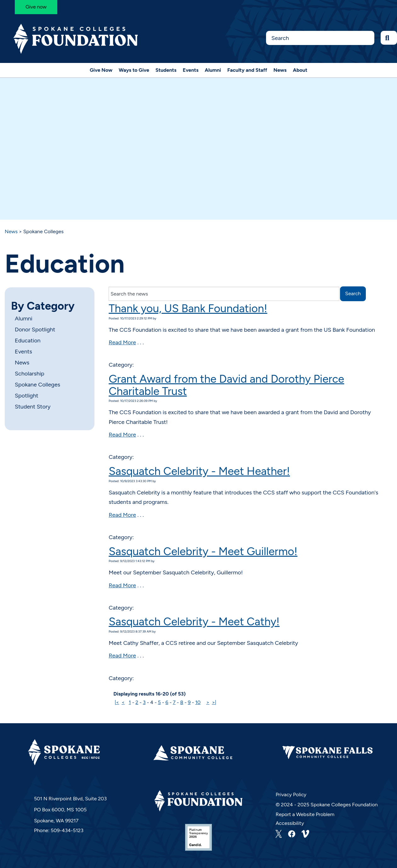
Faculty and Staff (247, 70)
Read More (122, 342)
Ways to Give (134, 70)
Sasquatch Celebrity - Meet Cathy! (194, 622)
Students (166, 70)
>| (214, 702)
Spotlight (26, 396)
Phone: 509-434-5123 (59, 830)
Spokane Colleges (37, 385)
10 (198, 702)
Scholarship (30, 374)
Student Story (33, 407)
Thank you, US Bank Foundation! (188, 308)
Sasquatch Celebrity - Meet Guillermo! (203, 551)
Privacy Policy (291, 795)
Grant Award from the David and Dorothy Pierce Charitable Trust (226, 385)
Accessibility (290, 823)
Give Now (101, 70)
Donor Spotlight (35, 330)
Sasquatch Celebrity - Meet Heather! (199, 471)
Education (28, 341)
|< (117, 702)
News (280, 70)
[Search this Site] (320, 38)
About (300, 70)
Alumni (213, 70)
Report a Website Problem (305, 814)
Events (190, 70)
